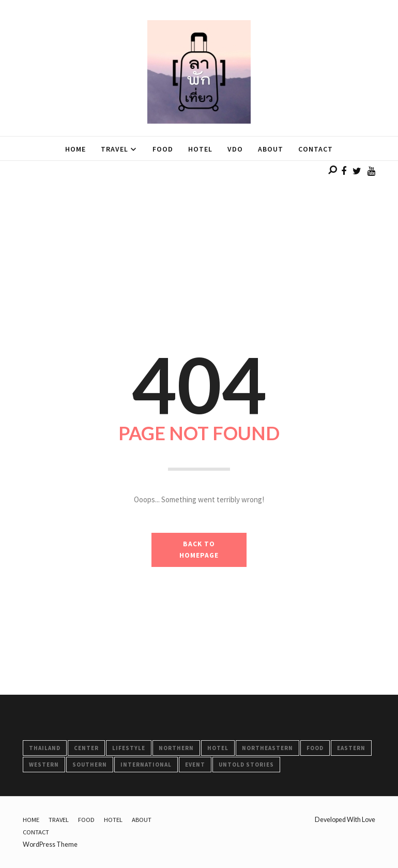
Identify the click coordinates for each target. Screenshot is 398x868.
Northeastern (267, 748)
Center (86, 748)
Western (44, 765)
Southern (90, 765)
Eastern (351, 748)
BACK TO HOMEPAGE (199, 550)
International (146, 765)
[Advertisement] (199, 233)
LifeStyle (129, 748)
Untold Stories (246, 765)
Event (195, 765)
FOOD (315, 748)
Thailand (45, 748)
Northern (176, 748)
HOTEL (218, 748)
